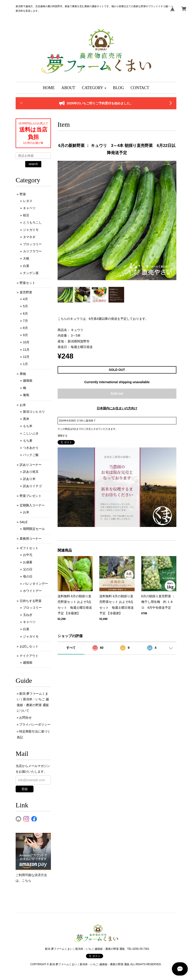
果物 (23, 374)
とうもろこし (32, 222)
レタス (28, 201)
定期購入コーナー (32, 505)
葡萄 (26, 395)
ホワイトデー (32, 591)
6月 (25, 314)
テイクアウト (29, 656)
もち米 (28, 426)
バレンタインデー (35, 584)
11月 (26, 350)
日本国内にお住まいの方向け (117, 408)
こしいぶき (31, 433)
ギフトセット (29, 548)
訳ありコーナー (31, 465)
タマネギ (29, 237)
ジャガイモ (31, 230)
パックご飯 (31, 455)
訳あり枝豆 (31, 472)
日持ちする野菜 (31, 601)
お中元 (28, 555)
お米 (23, 405)
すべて (71, 648)
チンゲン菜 (31, 273)
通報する (63, 436)
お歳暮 (28, 562)
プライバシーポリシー (35, 724)
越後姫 (28, 380)
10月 (26, 342)
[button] (94, 88)
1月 (25, 364)
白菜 (26, 266)
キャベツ (29, 208)
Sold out (117, 393)
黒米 (26, 419)
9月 (25, 335)
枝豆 (26, 215)
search (33, 164)
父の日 (28, 569)
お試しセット (29, 646)
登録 (25, 789)
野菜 (23, 194)
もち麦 (28, 441)
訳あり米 (29, 479)
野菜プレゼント (31, 496)
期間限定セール (34, 529)
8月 (25, 328)
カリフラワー (32, 251)
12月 (26, 357)
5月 (25, 306)
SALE (24, 522)
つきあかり (31, 448)
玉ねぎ (28, 615)
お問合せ (25, 718)
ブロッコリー (32, 244)
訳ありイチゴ (32, 486)
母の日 (28, 576)
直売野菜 (26, 292)
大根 (26, 258)
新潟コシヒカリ (34, 412)
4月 (25, 299)
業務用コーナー (31, 539)
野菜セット (27, 283)
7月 (25, 321)
